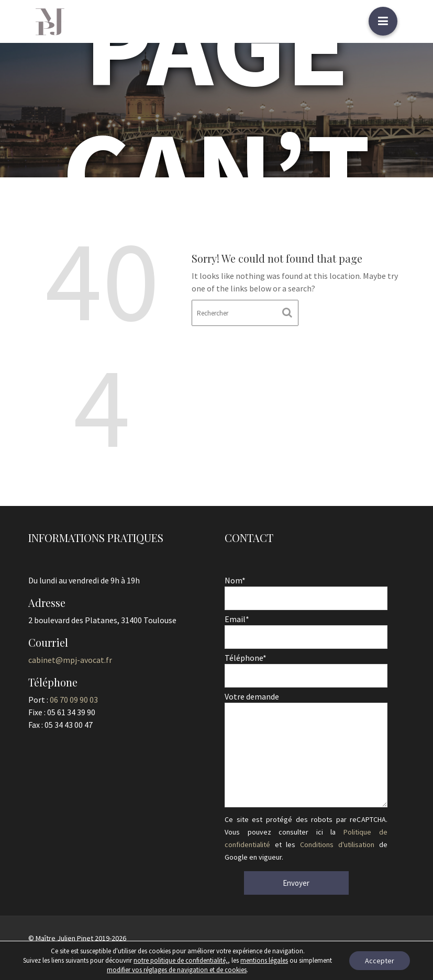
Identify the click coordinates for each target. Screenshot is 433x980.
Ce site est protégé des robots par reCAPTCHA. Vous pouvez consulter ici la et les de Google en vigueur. (306, 837)
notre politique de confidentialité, (181, 960)
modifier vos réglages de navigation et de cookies (177, 970)
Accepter (380, 961)
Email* (306, 629)
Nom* (306, 590)
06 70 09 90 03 (74, 699)
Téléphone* (306, 667)
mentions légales (264, 960)
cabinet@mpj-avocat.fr (70, 660)
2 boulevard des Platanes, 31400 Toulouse (102, 620)
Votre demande (306, 750)
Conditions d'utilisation (337, 843)
